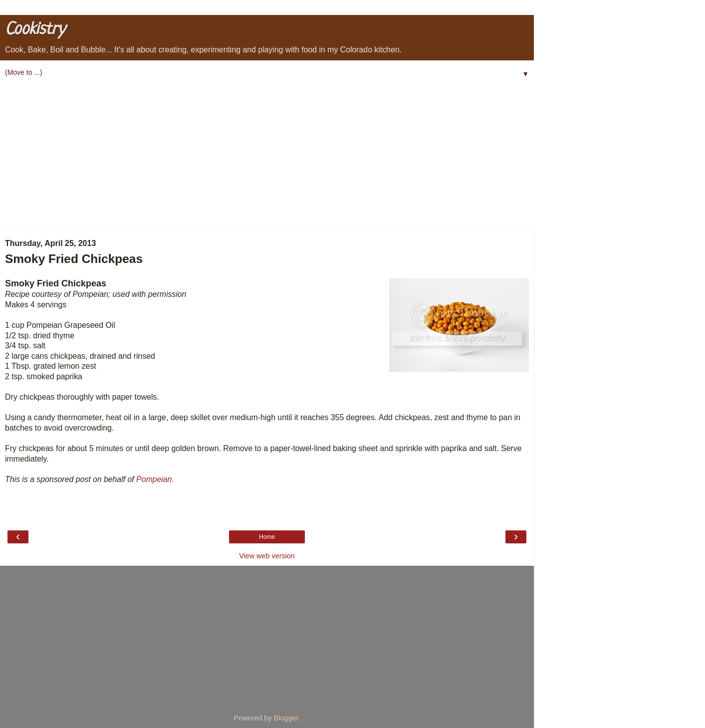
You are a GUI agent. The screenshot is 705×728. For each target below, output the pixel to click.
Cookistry (35, 30)
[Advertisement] (267, 155)
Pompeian (154, 479)
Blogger (286, 718)
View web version (267, 556)
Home (267, 537)
